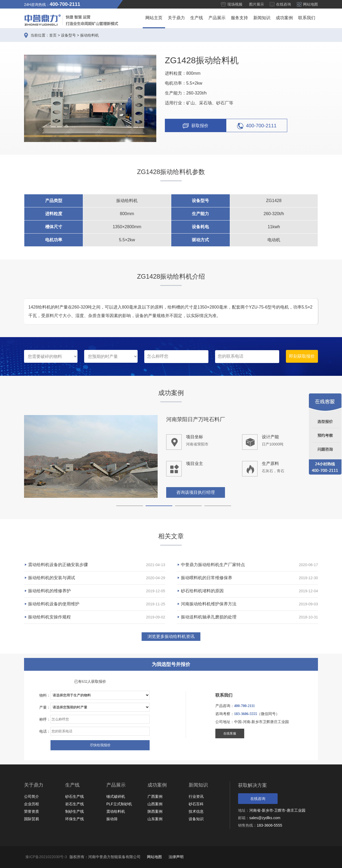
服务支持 (239, 18)
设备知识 (196, 819)
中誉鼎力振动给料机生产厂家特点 (213, 565)
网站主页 (154, 18)
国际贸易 (32, 819)
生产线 (197, 18)
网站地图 (310, 4)
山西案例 (155, 804)
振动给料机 (90, 35)
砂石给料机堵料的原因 (202, 591)
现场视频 (235, 4)
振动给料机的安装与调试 (52, 578)
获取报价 (196, 126)
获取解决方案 (252, 785)
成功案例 (284, 18)
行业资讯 (196, 796)
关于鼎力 (176, 18)
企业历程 (32, 804)
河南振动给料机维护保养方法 (209, 604)
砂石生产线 (75, 796)
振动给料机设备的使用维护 (54, 604)
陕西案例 (155, 811)
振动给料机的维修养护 (49, 591)
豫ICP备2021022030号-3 (46, 857)
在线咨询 (283, 4)
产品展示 (217, 18)
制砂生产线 (75, 811)
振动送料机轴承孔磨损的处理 (209, 617)
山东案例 (155, 819)
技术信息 (196, 811)
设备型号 (68, 35)
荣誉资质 (32, 811)
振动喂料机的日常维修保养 (207, 578)
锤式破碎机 (116, 796)
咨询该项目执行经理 (196, 493)
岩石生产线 (75, 804)
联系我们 (307, 18)
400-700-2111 (257, 126)
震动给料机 (116, 811)
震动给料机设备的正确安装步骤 (58, 565)
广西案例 (155, 796)
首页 (53, 35)
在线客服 (230, 733)
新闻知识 (262, 18)
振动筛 (112, 819)
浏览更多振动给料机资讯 (171, 636)
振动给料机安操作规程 (49, 617)
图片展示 (256, 4)
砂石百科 (196, 804)
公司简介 (32, 796)
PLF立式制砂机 (119, 804)
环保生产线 (75, 819)
